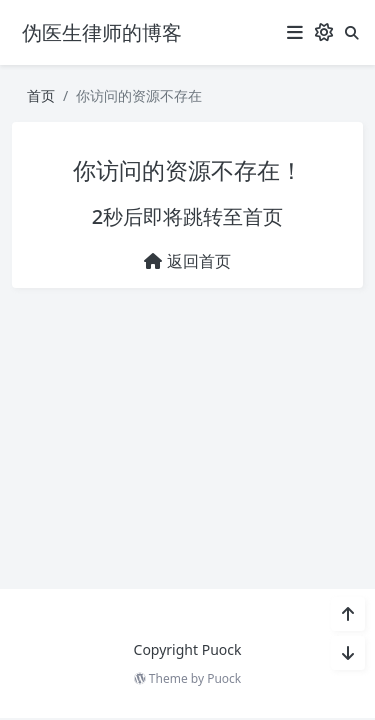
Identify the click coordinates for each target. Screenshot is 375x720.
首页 (41, 95)
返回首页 (187, 261)
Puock (224, 678)
